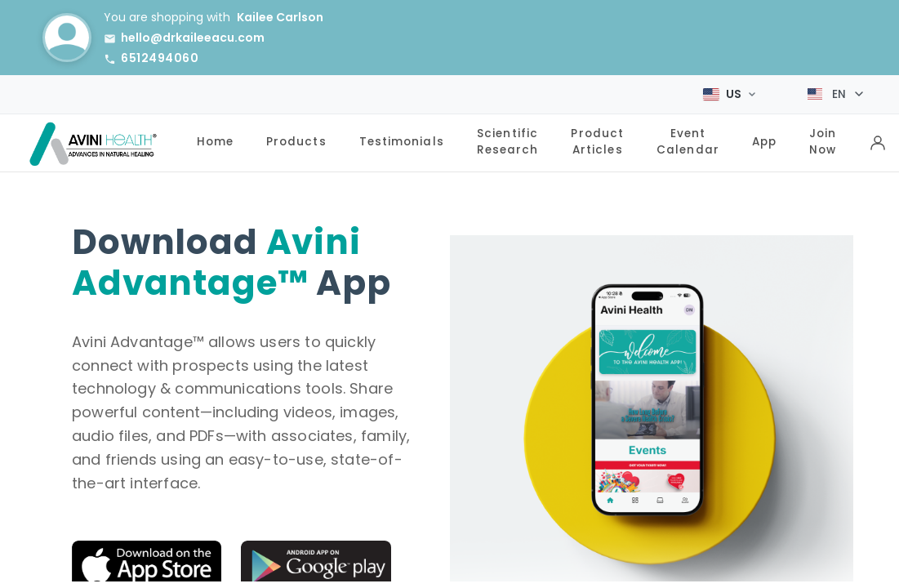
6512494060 (160, 58)
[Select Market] (729, 93)
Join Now (823, 140)
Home (215, 141)
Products (296, 141)
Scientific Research (508, 140)
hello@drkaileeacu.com (193, 38)
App (764, 141)
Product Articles (597, 140)
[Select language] (835, 94)
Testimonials (402, 141)
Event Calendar (688, 140)
